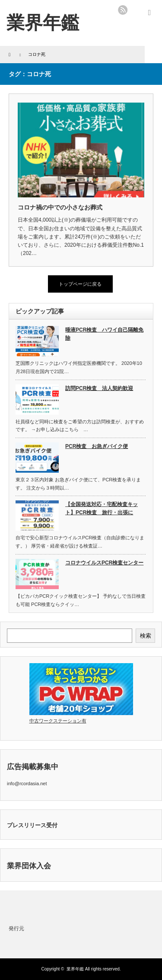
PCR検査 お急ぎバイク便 (97, 446)
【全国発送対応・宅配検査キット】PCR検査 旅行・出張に (102, 508)
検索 (146, 636)
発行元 (16, 928)
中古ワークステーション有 (58, 721)
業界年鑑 (43, 23)
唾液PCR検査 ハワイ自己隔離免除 (104, 334)
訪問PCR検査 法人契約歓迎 (99, 388)
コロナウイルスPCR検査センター (104, 563)
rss (123, 10)
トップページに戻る (80, 284)
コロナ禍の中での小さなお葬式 (60, 207)
